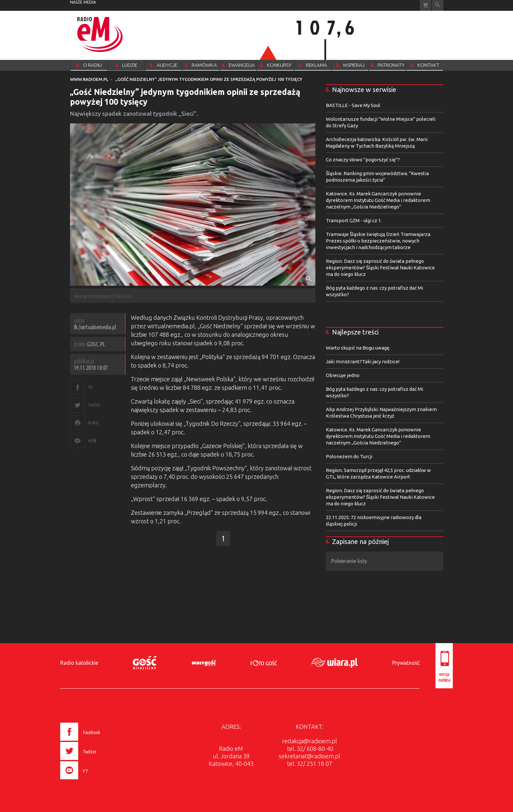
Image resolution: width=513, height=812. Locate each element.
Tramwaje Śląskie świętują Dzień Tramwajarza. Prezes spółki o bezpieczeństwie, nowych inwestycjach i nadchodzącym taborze (379, 241)
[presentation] (94, 780)
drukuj (93, 422)
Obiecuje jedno (343, 375)
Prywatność (406, 663)
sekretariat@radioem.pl (310, 756)
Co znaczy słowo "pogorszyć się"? (363, 160)
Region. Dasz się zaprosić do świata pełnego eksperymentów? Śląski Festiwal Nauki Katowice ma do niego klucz (380, 268)
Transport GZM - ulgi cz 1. (354, 220)
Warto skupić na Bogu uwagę (358, 348)
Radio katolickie (79, 663)
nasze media (83, 2)
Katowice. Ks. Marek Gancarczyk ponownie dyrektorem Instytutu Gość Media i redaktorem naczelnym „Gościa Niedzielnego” (378, 200)
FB (90, 387)
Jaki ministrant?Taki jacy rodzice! (363, 361)
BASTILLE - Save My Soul (353, 105)
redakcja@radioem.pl (310, 741)
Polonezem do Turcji (349, 456)
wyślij (92, 440)
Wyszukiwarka (438, 5)
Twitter (94, 405)
